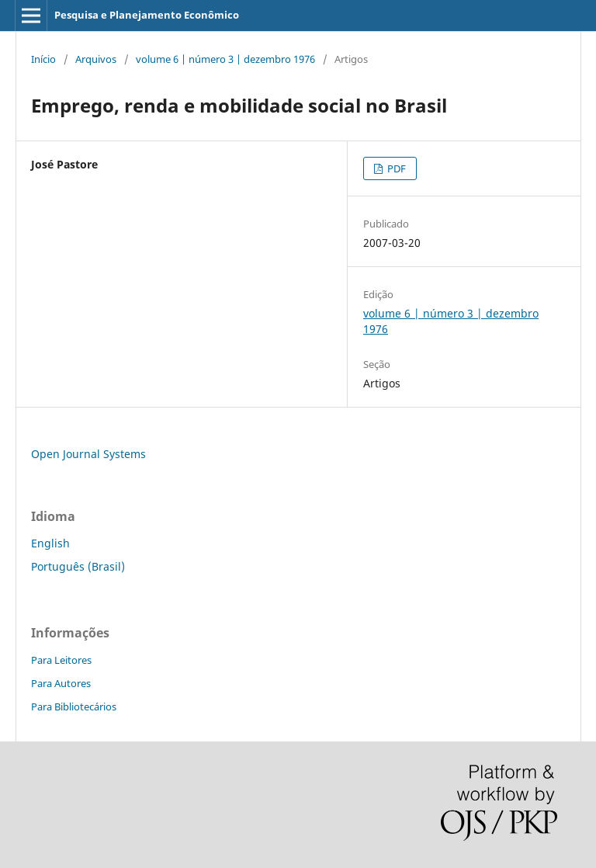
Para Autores (61, 683)
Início (43, 59)
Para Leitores (61, 660)
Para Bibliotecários (74, 707)
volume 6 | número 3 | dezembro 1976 (225, 59)
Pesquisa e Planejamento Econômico (147, 15)
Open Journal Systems (88, 454)
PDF (395, 168)
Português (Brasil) (78, 566)
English (50, 543)
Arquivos (96, 59)
